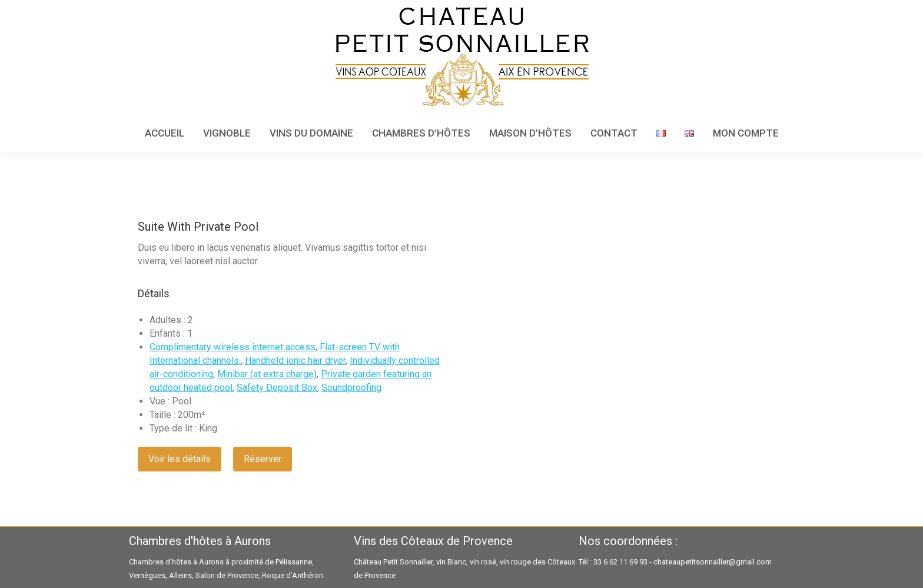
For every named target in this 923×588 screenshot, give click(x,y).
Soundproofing (351, 388)
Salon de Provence (227, 575)
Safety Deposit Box (277, 388)
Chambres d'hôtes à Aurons (176, 562)
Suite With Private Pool (198, 227)
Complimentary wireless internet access (233, 347)
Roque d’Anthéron (293, 575)
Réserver (263, 459)
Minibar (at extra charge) (267, 374)
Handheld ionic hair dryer (295, 361)
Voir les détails (180, 459)
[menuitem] (165, 133)
